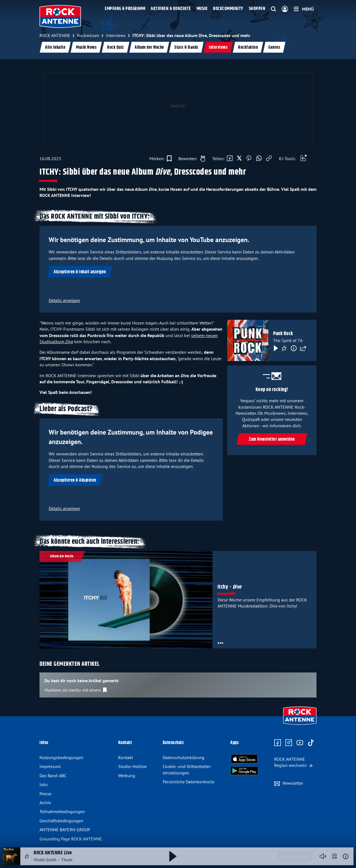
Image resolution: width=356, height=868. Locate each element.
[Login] (285, 9)
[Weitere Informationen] (346, 856)
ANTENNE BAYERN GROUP (65, 830)
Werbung (127, 776)
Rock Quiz (116, 47)
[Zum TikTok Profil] (311, 743)
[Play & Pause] (275, 348)
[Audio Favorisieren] (27, 856)
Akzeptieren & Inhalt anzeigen (80, 272)
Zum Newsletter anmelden (272, 439)
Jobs (44, 784)
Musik (202, 9)
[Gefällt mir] (190, 159)
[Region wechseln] (293, 762)
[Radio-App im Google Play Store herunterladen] (244, 771)
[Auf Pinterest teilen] (249, 159)
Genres (274, 47)
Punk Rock (283, 334)
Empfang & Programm (125, 9)
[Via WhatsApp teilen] (259, 159)
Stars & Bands (186, 47)
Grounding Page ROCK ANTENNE (71, 839)
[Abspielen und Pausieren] (173, 856)
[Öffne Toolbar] (304, 159)
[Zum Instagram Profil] (289, 743)
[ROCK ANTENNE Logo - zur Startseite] (60, 16)
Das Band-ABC (53, 776)
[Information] (294, 348)
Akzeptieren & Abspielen (75, 480)
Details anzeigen (64, 300)
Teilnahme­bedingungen (62, 811)
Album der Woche (149, 47)
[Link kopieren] (269, 159)
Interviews (218, 47)
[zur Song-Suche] (335, 856)
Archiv (45, 803)
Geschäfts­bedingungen (61, 821)
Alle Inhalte (55, 47)
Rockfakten (248, 47)
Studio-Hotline (132, 766)
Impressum (50, 766)
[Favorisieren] (284, 348)
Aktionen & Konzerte (171, 9)
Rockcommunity (228, 9)
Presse (45, 794)
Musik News (86, 47)
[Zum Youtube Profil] (300, 743)
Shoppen (257, 9)
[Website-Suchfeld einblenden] (273, 9)
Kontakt (126, 757)
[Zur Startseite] (300, 725)
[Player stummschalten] (323, 856)
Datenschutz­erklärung (184, 757)
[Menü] (304, 9)
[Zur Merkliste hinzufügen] (160, 159)
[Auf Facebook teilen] (230, 159)
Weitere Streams (295, 857)
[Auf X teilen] (239, 159)
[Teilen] (303, 348)
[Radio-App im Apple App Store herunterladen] (244, 759)
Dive (69, 342)
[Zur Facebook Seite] (278, 743)
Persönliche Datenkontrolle (189, 782)
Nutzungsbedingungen (61, 757)
